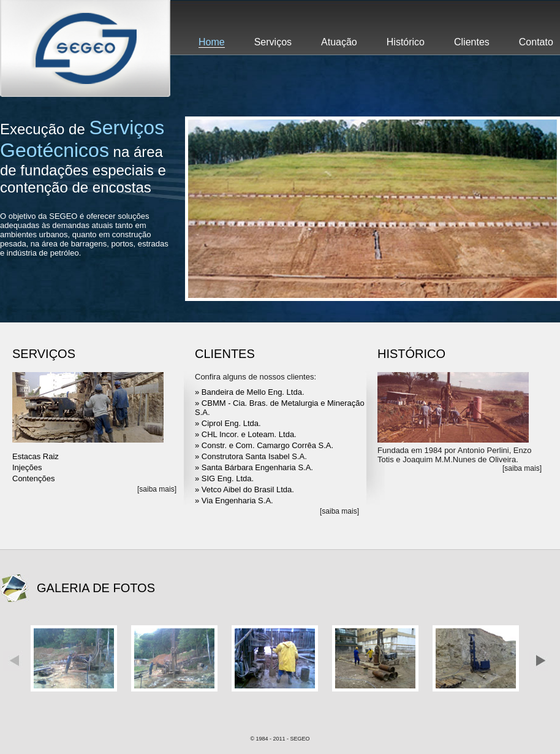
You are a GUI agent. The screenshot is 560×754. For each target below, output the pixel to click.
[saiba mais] (157, 489)
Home (212, 42)
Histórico (406, 42)
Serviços (273, 42)
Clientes (472, 42)
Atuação (339, 42)
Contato (536, 42)
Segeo (85, 48)
